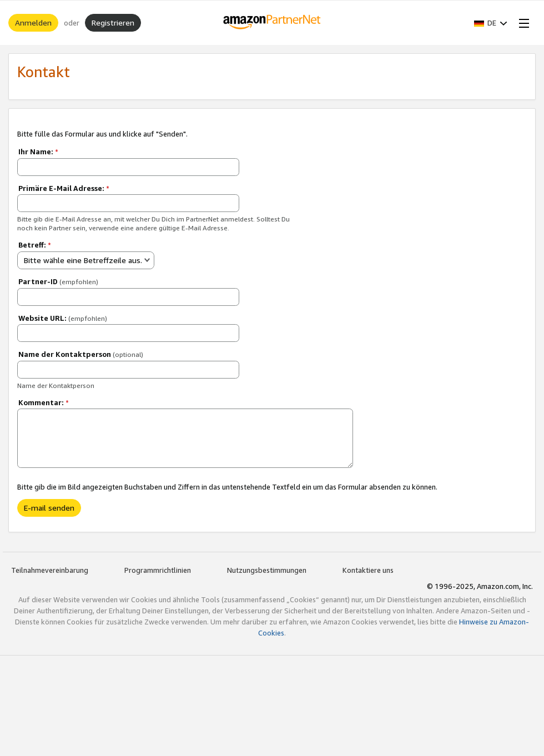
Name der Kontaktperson (81, 354)
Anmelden (33, 22)
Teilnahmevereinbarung (50, 570)
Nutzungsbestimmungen (267, 570)
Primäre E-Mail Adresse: (64, 188)
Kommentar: (44, 402)
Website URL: (63, 318)
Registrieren (113, 22)
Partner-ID (58, 281)
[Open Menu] (522, 23)
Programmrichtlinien (158, 570)
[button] (491, 23)
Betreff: (35, 245)
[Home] (272, 23)
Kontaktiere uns (368, 570)
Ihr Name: (38, 152)
